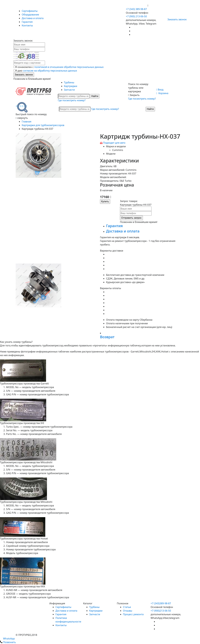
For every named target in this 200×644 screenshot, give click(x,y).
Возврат (107, 337)
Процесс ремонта (133, 614)
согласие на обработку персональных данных (50, 71)
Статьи (127, 607)
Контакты (27, 25)
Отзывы (128, 611)
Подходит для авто (114, 143)
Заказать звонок (176, 19)
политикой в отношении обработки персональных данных (69, 67)
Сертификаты (30, 11)
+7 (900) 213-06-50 (137, 5)
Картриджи (71, 86)
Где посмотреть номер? (72, 100)
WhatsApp (7, 639)
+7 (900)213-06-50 (161, 611)
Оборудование (30, 15)
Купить (105, 201)
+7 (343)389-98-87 (161, 603)
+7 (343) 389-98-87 (136, 9)
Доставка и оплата (33, 18)
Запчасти (69, 90)
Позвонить (8, 642)
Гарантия (27, 22)
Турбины (69, 82)
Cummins (118, 150)
